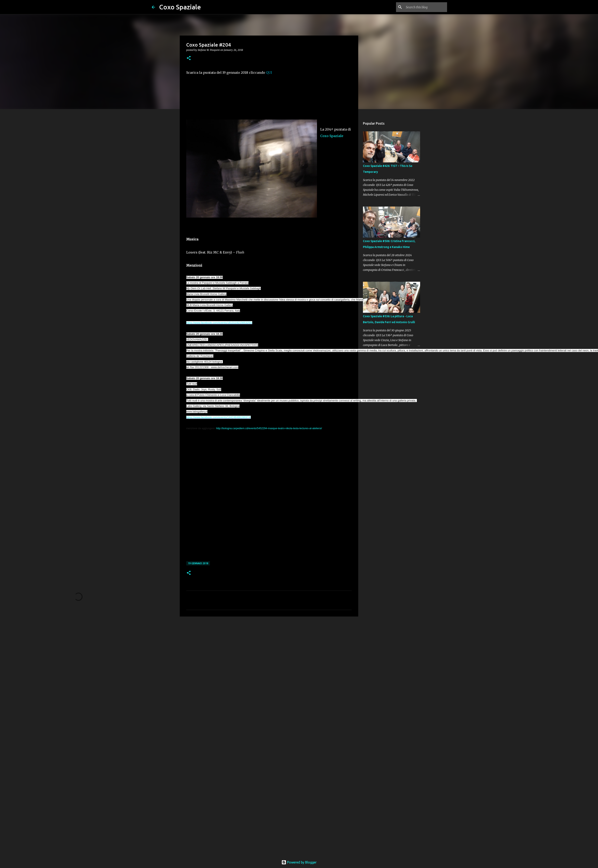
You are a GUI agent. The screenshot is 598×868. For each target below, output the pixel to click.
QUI (269, 73)
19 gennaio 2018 (198, 563)
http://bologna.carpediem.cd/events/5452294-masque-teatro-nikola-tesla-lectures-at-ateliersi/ (269, 428)
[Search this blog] (426, 7)
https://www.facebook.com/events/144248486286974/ (219, 417)
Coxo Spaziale (180, 7)
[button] (189, 58)
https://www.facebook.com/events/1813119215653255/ (219, 323)
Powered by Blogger (299, 862)
